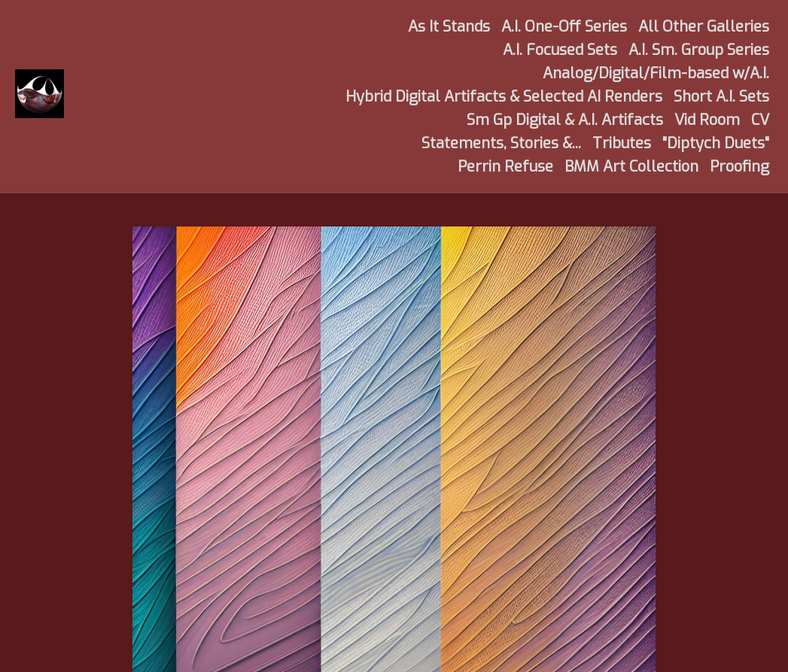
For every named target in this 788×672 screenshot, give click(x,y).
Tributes (622, 143)
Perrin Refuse (505, 167)
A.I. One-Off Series (564, 27)
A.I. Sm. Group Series (699, 50)
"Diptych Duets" (716, 143)
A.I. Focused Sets (560, 50)
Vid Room (707, 120)
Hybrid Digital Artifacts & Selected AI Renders (504, 97)
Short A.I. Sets (721, 97)
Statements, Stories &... (501, 143)
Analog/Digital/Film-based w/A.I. (656, 73)
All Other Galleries (704, 27)
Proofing (739, 167)
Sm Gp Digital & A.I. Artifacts (565, 120)
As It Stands (449, 27)
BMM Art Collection (631, 167)
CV (760, 120)
